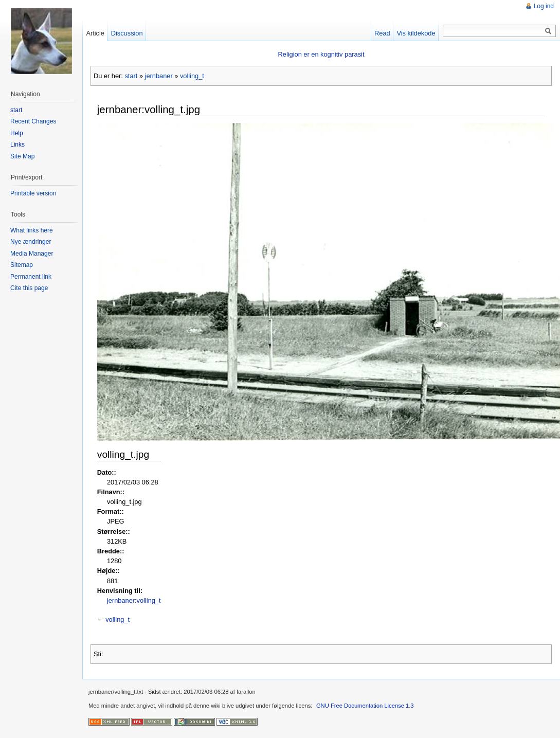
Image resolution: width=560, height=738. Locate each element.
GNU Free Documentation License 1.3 (365, 706)
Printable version (33, 193)
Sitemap (22, 265)
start (131, 76)
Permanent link (31, 277)
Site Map (22, 156)
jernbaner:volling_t (134, 600)
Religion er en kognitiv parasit (321, 54)
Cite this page (29, 288)
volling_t (192, 76)
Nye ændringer (31, 242)
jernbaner (159, 76)
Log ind (544, 6)
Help (17, 133)
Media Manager (32, 254)
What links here (32, 230)
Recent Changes (33, 121)
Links (17, 145)
